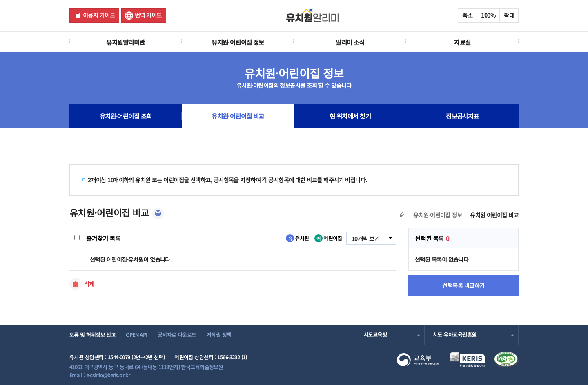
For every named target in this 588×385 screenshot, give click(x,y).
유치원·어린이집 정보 (238, 42)
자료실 (462, 42)
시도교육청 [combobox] (375, 335)
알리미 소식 (350, 42)
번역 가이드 (148, 15)
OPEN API (137, 335)
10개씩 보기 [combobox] (365, 239)
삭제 (89, 284)
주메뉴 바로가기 (0, 0)
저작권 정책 (219, 335)
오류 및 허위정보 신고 (92, 335)
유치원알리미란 (125, 42)
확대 (509, 15)
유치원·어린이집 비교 (238, 116)
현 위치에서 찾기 (350, 116)
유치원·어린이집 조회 (126, 116)
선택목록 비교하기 (464, 285)
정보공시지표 (462, 116)
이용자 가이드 (99, 15)
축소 (467, 15)
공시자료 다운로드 (177, 335)
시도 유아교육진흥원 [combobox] (454, 335)
